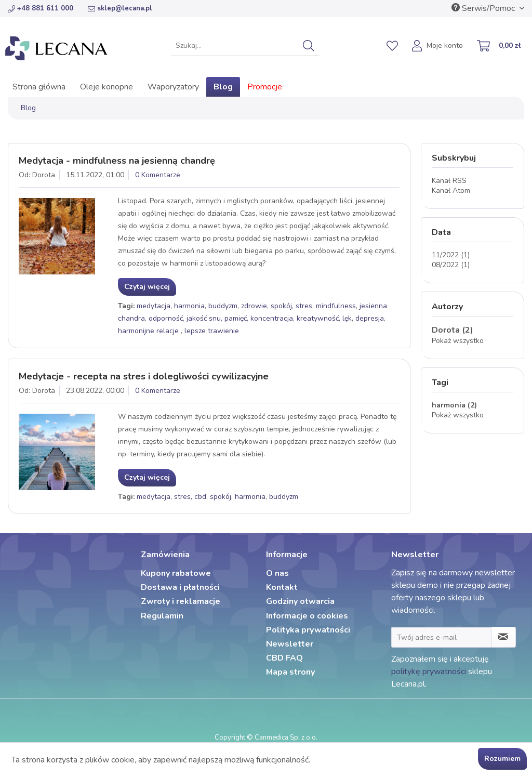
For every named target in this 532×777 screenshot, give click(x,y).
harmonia (189, 306)
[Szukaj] (309, 46)
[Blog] (223, 87)
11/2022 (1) (451, 255)
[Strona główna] (39, 87)
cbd (200, 497)
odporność (166, 318)
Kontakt (282, 587)
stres (304, 306)
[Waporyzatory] (173, 87)
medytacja (154, 306)
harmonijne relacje (149, 331)
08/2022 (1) (451, 265)
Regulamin (162, 616)
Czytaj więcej (147, 287)
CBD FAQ (284, 658)
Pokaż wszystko (458, 341)
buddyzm (223, 306)
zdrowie (254, 306)
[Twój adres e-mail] (441, 637)
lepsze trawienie (212, 331)
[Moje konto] (438, 47)
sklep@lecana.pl (120, 8)
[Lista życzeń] (392, 46)
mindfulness (336, 306)
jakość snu (204, 318)
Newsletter (290, 644)
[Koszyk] (499, 47)
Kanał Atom (451, 190)
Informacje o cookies (307, 616)
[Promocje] (265, 87)
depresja (370, 318)
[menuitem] (245, 46)
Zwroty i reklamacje (181, 601)
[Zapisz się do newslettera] (503, 637)
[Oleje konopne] (107, 87)
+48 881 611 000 (41, 8)
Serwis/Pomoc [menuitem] (484, 8)
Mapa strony (290, 672)
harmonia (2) (454, 405)
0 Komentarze (158, 175)
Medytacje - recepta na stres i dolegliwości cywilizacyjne (144, 376)
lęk (347, 318)
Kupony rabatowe (176, 573)
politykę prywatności (429, 671)
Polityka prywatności (308, 630)
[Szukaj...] (245, 46)
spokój (281, 306)
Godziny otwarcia (300, 601)
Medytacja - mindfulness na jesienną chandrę (117, 161)
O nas (277, 573)
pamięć (236, 318)
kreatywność (318, 318)
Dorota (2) (453, 330)
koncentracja (272, 318)
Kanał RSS (449, 181)
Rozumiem (502, 759)
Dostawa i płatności (180, 587)
